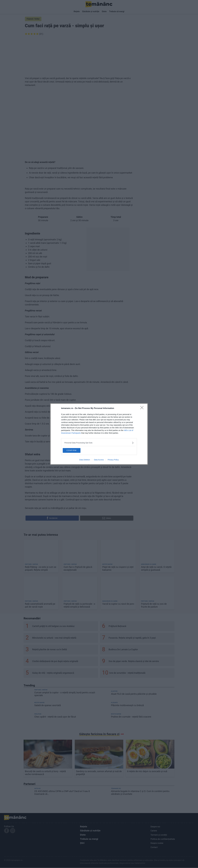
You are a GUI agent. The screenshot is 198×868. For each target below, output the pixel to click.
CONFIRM (75, 450)
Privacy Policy (113, 460)
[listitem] (99, 442)
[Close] (143, 408)
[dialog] (99, 434)
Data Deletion (85, 460)
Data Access (99, 460)
